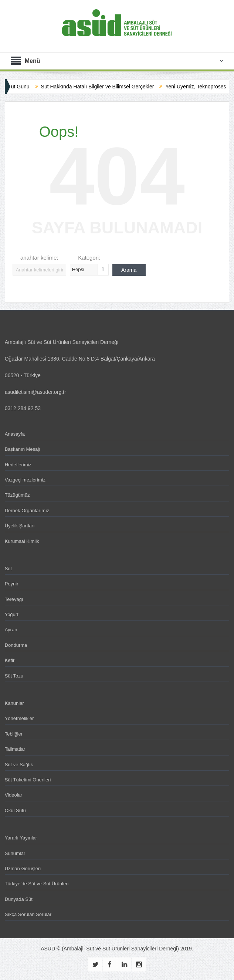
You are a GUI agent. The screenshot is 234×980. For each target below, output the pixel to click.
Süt (9, 569)
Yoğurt (12, 614)
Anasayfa (15, 434)
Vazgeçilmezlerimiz (25, 480)
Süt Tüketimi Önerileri (28, 780)
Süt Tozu (14, 676)
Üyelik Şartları (20, 526)
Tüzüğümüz (17, 495)
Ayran (11, 630)
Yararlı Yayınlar (21, 838)
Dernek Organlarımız (27, 511)
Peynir (12, 584)
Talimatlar (15, 749)
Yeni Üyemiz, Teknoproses (201, 87)
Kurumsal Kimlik (22, 541)
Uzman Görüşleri (23, 869)
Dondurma (16, 645)
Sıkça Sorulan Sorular (28, 914)
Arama (129, 270)
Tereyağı (14, 599)
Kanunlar (14, 703)
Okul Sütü (15, 810)
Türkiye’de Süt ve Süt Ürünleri (37, 884)
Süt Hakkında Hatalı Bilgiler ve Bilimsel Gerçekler (103, 87)
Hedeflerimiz (18, 465)
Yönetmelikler (19, 718)
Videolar (13, 795)
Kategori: (89, 258)
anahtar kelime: (39, 258)
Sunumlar (15, 853)
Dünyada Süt (19, 899)
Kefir (10, 660)
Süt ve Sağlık (19, 765)
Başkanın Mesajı (23, 449)
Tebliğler (14, 734)
